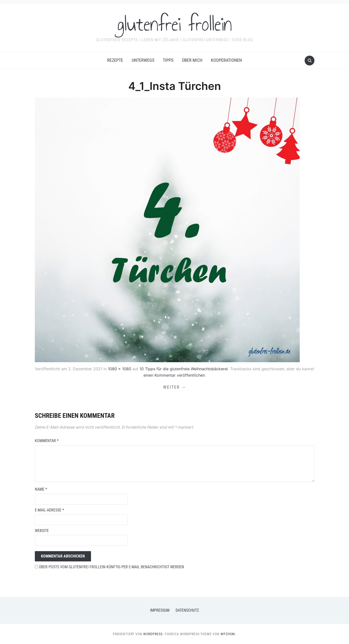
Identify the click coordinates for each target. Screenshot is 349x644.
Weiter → (175, 387)
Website (42, 531)
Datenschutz (187, 610)
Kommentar (47, 441)
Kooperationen (226, 60)
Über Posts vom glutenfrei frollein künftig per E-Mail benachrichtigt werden (109, 567)
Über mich (192, 60)
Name (41, 489)
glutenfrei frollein (174, 24)
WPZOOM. (228, 634)
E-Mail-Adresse (49, 510)
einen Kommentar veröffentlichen (174, 375)
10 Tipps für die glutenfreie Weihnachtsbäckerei (184, 369)
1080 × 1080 (120, 369)
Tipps (168, 60)
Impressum (160, 610)
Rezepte (115, 60)
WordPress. (154, 634)
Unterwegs (143, 60)
